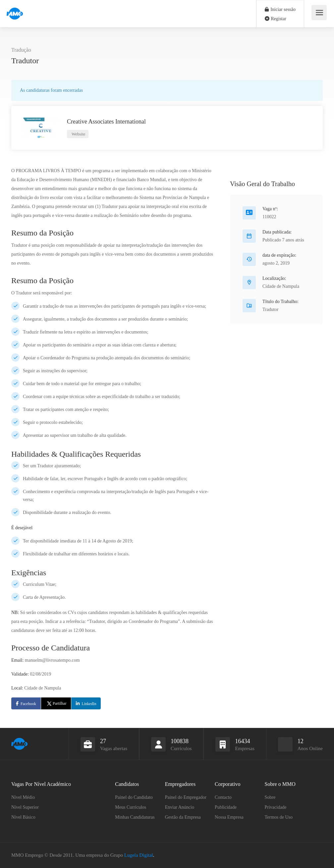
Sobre (270, 797)
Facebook (28, 704)
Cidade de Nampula (281, 286)
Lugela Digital (139, 855)
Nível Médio (23, 797)
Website (78, 134)
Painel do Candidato (134, 797)
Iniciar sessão (280, 9)
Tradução (21, 50)
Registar (276, 19)
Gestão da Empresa (183, 817)
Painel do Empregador (186, 797)
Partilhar (56, 703)
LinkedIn (89, 704)
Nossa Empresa (229, 817)
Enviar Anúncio (180, 807)
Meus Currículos (131, 807)
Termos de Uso (279, 817)
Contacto (223, 797)
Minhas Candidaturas (135, 817)
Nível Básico (23, 817)
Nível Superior (25, 807)
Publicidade (226, 807)
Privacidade (276, 807)
